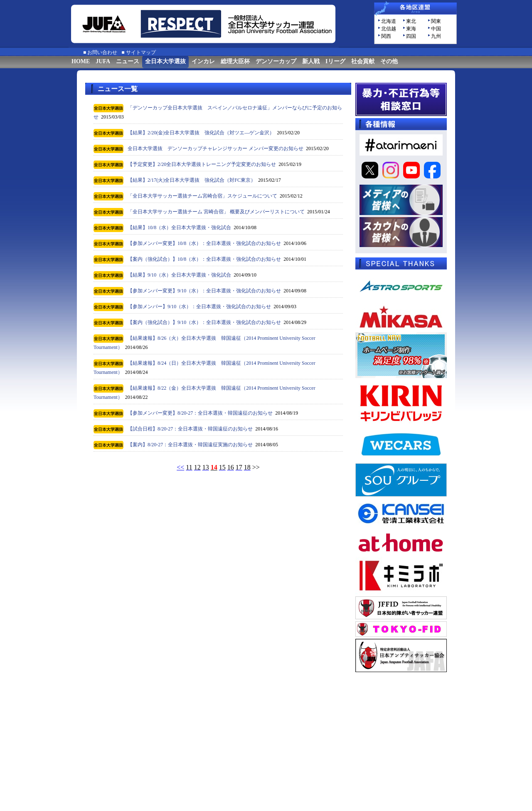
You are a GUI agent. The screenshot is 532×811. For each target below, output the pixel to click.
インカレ (203, 61)
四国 (411, 36)
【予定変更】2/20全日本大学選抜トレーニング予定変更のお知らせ (202, 164)
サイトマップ (141, 52)
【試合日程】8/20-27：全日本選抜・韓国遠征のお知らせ (190, 429)
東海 (411, 29)
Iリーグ (335, 61)
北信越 (389, 29)
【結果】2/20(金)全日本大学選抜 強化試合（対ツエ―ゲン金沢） (201, 133)
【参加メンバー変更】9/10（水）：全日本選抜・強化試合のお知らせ (204, 291)
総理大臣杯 (235, 61)
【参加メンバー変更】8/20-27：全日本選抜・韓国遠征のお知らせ (200, 413)
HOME (81, 61)
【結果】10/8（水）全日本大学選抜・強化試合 (179, 227)
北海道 (389, 21)
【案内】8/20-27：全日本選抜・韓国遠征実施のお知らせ (190, 445)
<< (180, 467)
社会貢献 (363, 61)
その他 (389, 61)
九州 (436, 36)
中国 (436, 29)
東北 (411, 21)
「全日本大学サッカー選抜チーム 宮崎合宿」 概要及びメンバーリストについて (216, 212)
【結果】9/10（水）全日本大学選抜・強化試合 (179, 275)
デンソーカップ (276, 61)
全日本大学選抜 (165, 61)
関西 (386, 36)
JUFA (103, 61)
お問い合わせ (102, 52)
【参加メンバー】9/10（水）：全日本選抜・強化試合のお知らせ (199, 307)
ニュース (128, 61)
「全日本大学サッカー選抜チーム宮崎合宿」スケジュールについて (202, 196)
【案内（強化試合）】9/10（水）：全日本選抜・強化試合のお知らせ (204, 322)
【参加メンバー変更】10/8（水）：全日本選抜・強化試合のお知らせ (204, 243)
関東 (436, 21)
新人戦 (311, 61)
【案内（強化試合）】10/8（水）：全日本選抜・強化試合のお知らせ (204, 259)
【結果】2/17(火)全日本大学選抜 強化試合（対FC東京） (192, 180)
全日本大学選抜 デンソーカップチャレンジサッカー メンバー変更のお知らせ (216, 148)
